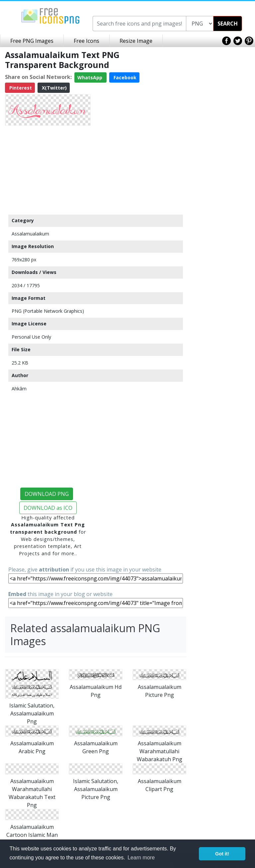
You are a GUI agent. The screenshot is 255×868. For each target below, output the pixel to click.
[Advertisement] (48, 170)
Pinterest (20, 88)
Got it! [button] (222, 854)
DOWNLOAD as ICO (48, 508)
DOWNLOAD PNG (47, 494)
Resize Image (136, 41)
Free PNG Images (32, 41)
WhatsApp (90, 77)
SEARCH (228, 24)
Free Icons (86, 41)
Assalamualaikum (30, 234)
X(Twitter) (54, 88)
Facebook (124, 77)
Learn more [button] (141, 858)
